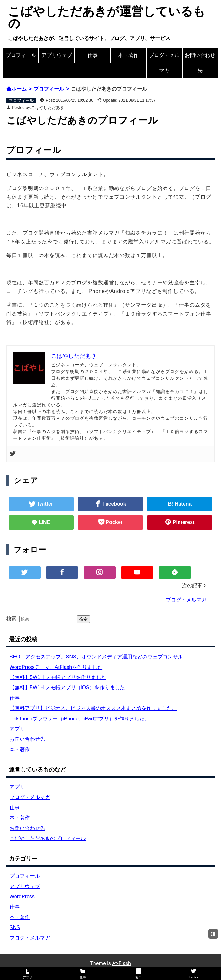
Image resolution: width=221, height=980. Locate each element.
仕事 (93, 55)
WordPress (22, 897)
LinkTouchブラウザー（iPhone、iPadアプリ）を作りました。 (80, 719)
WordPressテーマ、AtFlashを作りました (56, 667)
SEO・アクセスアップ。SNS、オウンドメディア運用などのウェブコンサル (96, 657)
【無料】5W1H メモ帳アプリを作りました (58, 677)
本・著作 (128, 55)
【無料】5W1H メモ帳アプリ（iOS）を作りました (67, 687)
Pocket (113, 522)
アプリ (17, 729)
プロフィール (21, 55)
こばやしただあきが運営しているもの (107, 18)
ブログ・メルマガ (164, 63)
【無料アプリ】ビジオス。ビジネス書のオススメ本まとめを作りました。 (93, 708)
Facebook (114, 504)
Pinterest (183, 522)
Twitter (44, 504)
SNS (15, 927)
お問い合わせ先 (200, 63)
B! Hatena (180, 504)
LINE (44, 522)
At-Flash (121, 963)
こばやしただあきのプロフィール (48, 838)
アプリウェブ (57, 55)
